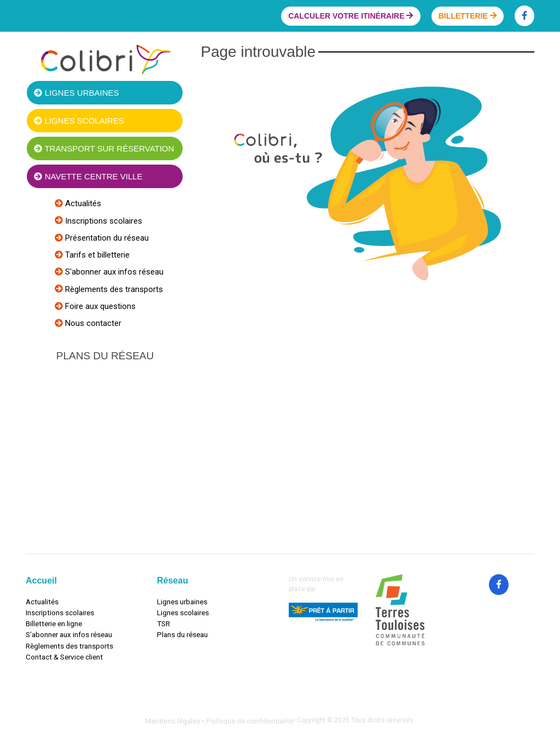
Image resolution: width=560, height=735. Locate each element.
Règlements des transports (113, 289)
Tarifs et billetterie (96, 255)
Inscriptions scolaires (103, 221)
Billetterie (468, 16)
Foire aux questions (99, 306)
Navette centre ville (88, 176)
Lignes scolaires (79, 121)
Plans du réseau (182, 634)
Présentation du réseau (106, 238)
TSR (164, 623)
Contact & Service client (64, 657)
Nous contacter (92, 323)
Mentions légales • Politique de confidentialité (219, 721)
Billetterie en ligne (54, 623)
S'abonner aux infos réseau (113, 272)
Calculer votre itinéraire (351, 16)
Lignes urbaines (76, 93)
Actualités (82, 203)
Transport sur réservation (104, 148)
